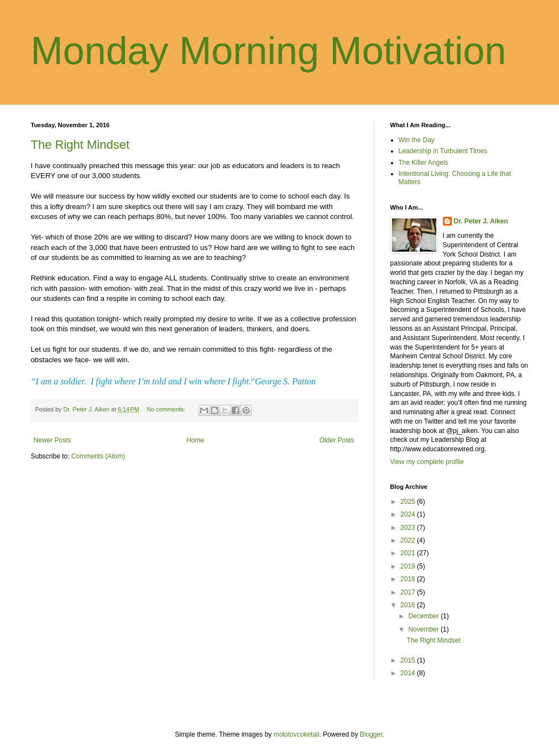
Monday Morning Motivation (269, 51)
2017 (409, 592)
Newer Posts (53, 440)
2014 (409, 673)
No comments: (167, 409)
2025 (409, 502)
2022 (409, 540)
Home (195, 440)
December (424, 616)
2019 (409, 566)
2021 (409, 553)
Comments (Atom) (98, 456)
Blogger (371, 734)
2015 (409, 660)
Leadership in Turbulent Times (443, 151)
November (424, 629)
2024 (409, 514)
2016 (409, 605)
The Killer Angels (424, 163)
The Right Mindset (80, 145)
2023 (409, 528)
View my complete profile (427, 462)
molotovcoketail (297, 734)
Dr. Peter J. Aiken (481, 221)
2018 (409, 579)
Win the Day (417, 140)
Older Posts (337, 440)
